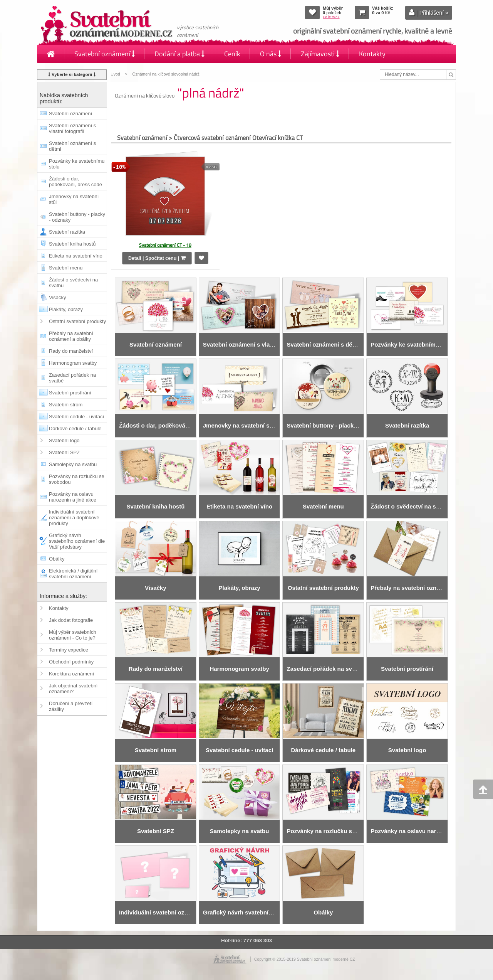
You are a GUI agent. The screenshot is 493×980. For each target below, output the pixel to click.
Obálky (57, 559)
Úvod (115, 74)
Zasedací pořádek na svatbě (72, 378)
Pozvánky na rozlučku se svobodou (77, 479)
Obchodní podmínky (71, 662)
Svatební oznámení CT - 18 (165, 245)
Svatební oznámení (105, 54)
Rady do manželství (71, 351)
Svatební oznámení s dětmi (72, 146)
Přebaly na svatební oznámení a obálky (71, 336)
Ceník (232, 54)
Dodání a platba (179, 54)
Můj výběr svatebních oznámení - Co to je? (73, 635)
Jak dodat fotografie (71, 620)
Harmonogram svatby (73, 363)
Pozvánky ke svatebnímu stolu (77, 164)
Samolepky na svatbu (73, 464)
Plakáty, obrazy (66, 309)
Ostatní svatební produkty (77, 321)
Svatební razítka (67, 232)
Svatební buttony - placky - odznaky (77, 217)
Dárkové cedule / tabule (75, 429)
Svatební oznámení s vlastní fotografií (72, 128)
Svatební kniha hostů (72, 244)
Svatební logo (64, 440)
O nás (271, 54)
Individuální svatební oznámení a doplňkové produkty (74, 518)
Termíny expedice (69, 650)
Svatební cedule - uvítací (76, 417)
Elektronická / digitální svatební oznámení (73, 574)
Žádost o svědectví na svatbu (73, 283)
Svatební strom (66, 405)
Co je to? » (331, 17)
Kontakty (372, 54)
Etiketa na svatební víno (76, 256)
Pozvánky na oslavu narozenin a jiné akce (73, 497)
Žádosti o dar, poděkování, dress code (75, 182)
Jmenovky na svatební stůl (74, 199)
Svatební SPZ (64, 452)
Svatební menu (66, 268)
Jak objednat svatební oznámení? (73, 689)
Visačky (58, 297)
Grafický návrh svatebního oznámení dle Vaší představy (77, 541)
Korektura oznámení (71, 674)
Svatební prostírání (70, 393)
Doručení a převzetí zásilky (71, 706)
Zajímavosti (320, 54)
